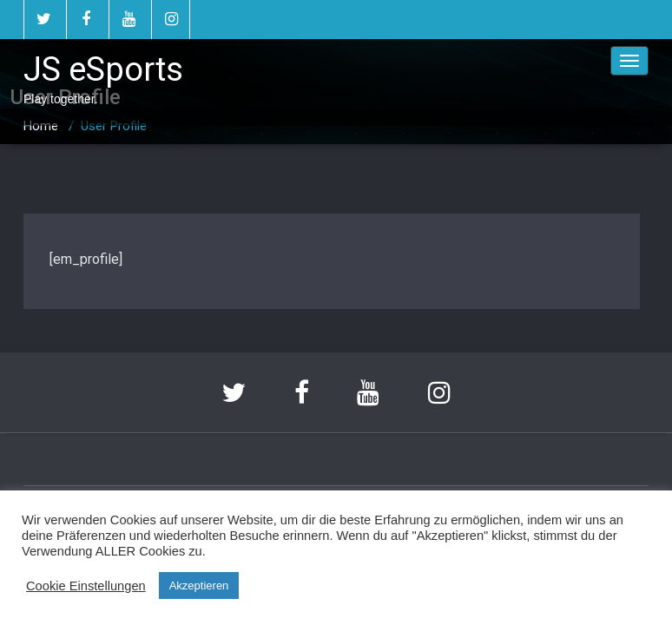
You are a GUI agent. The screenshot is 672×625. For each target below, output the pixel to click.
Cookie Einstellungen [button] (86, 586)
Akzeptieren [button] (199, 586)
